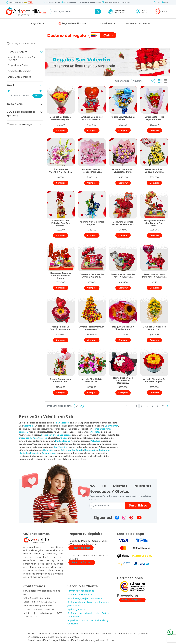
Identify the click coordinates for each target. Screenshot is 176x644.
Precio (11, 85)
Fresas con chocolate (52, 435)
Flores (96, 429)
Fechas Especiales (137, 23)
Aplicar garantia (76, 609)
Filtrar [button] (37, 96)
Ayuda (156, 3)
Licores (68, 435)
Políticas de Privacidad (80, 594)
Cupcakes (24, 438)
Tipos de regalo (17, 52)
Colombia (28, 426)
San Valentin (63, 423)
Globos (64, 438)
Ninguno (138, 81)
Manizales (24, 453)
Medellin (70, 450)
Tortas (33, 438)
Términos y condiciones (81, 591)
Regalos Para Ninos (73, 23)
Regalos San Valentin (25, 44)
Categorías (35, 23)
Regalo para (15, 104)
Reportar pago (81, 548)
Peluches (95, 441)
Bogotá (80, 450)
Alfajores (42, 438)
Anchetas (95, 432)
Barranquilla (91, 450)
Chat (165, 3)
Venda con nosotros (132, 600)
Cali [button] (30, 3)
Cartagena (104, 450)
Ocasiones (107, 23)
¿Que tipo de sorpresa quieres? (21, 114)
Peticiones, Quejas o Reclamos (85, 598)
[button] (25, 3)
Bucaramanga (49, 453)
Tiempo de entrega (19, 124)
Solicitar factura (82, 562)
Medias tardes (62, 441)
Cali (63, 450)
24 (77, 406)
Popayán (35, 453)
